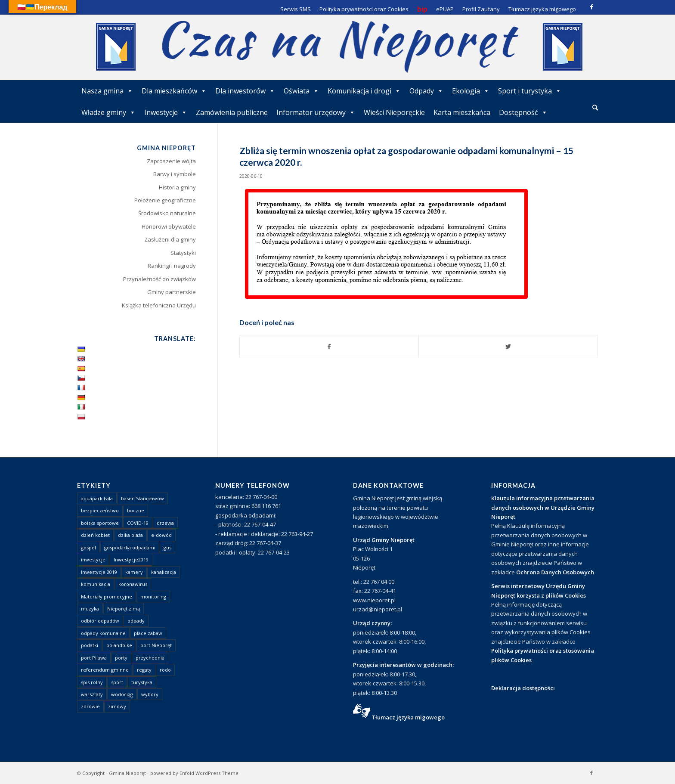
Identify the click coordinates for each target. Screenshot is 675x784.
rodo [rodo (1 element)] (165, 670)
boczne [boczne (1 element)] (136, 510)
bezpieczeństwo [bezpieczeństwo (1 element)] (100, 510)
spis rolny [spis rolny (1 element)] (92, 682)
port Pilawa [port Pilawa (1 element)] (94, 658)
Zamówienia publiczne (232, 112)
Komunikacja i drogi (364, 91)
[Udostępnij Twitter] (508, 347)
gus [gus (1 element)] (167, 547)
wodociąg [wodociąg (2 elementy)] (122, 694)
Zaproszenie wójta (171, 161)
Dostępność (523, 112)
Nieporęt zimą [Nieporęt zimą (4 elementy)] (124, 609)
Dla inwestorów (245, 91)
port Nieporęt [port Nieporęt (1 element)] (156, 645)
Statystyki (183, 253)
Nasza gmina (107, 91)
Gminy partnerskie (172, 292)
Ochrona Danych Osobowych (555, 572)
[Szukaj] (595, 107)
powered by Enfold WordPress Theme (194, 773)
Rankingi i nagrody (172, 266)
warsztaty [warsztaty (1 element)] (92, 694)
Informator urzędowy (316, 112)
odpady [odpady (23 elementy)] (136, 621)
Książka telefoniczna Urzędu (159, 305)
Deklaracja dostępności (523, 688)
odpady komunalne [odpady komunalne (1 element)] (103, 633)
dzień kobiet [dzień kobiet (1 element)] (95, 535)
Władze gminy (108, 112)
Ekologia (471, 91)
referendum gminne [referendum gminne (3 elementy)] (105, 670)
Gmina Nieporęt (127, 773)
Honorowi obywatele (169, 226)
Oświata (301, 91)
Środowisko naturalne (167, 213)
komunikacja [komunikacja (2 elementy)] (96, 584)
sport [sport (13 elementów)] (117, 682)
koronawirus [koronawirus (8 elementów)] (133, 584)
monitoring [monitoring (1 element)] (153, 597)
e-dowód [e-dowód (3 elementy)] (161, 535)
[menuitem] (595, 108)
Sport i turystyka (530, 91)
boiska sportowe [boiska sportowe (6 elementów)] (100, 523)
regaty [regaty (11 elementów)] (144, 670)
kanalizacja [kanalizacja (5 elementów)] (164, 572)
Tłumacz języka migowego (408, 717)
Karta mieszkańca (462, 112)
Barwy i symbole (175, 174)
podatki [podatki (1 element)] (90, 645)
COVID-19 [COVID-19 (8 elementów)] (138, 523)
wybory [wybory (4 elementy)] (150, 694)
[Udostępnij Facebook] (329, 347)
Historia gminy (177, 187)
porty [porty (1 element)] (121, 658)
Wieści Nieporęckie (394, 112)
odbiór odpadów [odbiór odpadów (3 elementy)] (100, 621)
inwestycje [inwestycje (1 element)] (93, 559)
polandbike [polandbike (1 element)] (119, 645)
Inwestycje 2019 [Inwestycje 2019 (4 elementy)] (99, 572)
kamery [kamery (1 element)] (134, 572)
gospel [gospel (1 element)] (88, 547)
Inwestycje (166, 112)
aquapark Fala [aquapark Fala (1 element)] (97, 498)
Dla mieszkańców (174, 91)
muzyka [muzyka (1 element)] (90, 609)
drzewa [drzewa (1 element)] (165, 523)
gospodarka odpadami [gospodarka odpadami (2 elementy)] (130, 547)
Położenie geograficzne (165, 200)
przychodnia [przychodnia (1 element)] (150, 658)
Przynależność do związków (159, 279)
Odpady (426, 91)
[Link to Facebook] (591, 6)
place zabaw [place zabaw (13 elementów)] (148, 633)
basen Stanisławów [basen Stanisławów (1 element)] (142, 498)
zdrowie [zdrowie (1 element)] (90, 706)
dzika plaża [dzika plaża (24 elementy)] (130, 535)
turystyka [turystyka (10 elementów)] (142, 682)
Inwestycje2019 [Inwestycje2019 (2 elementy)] (131, 559)
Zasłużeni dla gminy (170, 239)
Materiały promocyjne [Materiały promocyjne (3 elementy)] (107, 597)
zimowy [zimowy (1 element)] (117, 706)
